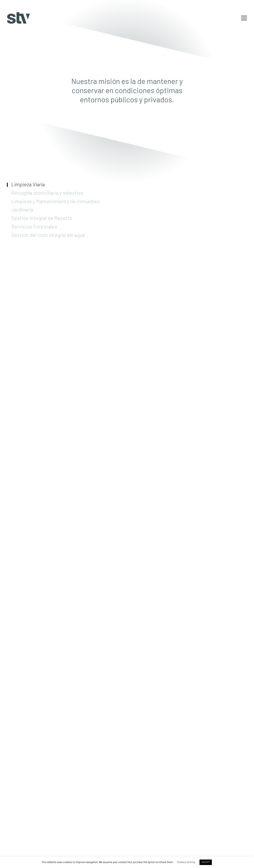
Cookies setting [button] (186, 862)
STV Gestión (18, 18)
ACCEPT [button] (206, 862)
